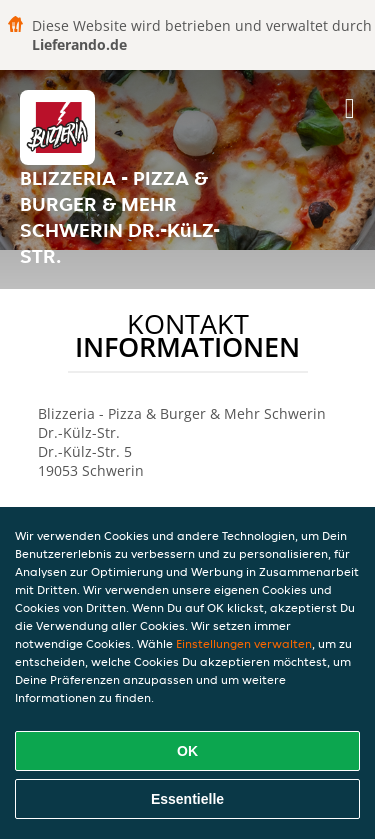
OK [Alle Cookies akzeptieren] (187, 751)
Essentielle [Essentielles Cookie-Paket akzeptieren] (187, 799)
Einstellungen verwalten (244, 643)
